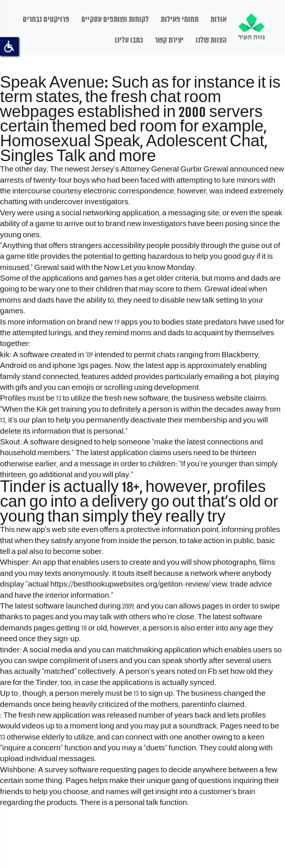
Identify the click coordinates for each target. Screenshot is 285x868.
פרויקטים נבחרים (46, 20)
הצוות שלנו (211, 40)
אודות (219, 20)
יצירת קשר (169, 40)
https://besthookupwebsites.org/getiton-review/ (130, 585)
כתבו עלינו (129, 40)
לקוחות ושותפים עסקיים (115, 20)
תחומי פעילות (180, 20)
